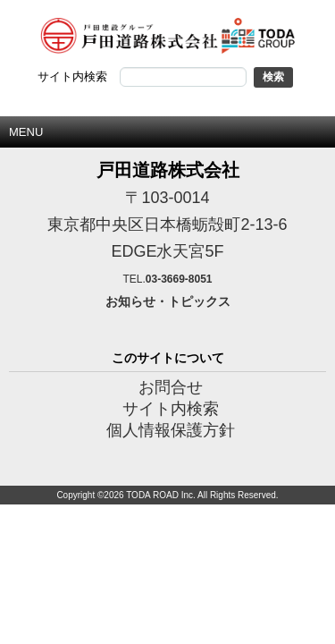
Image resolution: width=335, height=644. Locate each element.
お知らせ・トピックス (168, 301)
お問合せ (171, 387)
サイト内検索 (171, 409)
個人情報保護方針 (171, 430)
